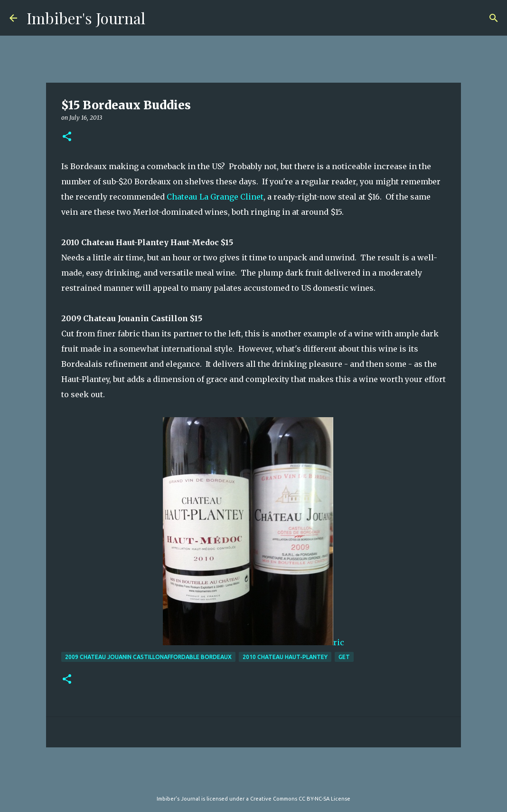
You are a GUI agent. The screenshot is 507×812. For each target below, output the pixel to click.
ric (253, 532)
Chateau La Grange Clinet (215, 197)
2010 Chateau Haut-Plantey (285, 657)
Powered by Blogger (253, 779)
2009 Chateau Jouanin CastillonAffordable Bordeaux (148, 657)
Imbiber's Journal (86, 18)
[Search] (494, 18)
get (344, 657)
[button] (67, 137)
